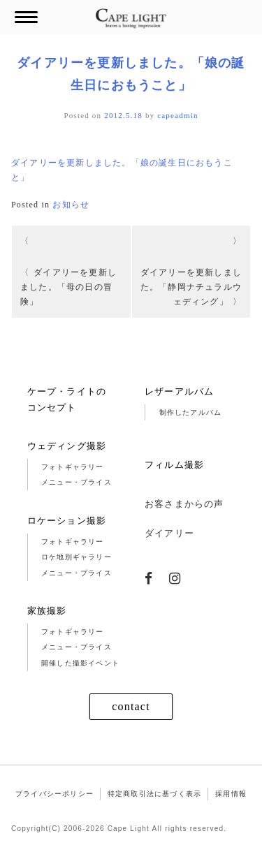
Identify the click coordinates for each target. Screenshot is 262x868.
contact (131, 706)
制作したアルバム (191, 412)
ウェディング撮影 (67, 446)
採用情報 (231, 794)
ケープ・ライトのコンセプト (67, 399)
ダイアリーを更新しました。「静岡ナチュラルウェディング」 (191, 287)
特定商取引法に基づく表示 (154, 794)
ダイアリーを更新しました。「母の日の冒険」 (68, 287)
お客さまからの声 (184, 504)
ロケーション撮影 (67, 521)
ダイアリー (169, 533)
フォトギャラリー (73, 467)
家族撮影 (47, 611)
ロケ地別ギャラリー (77, 557)
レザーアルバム (179, 391)
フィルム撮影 (174, 465)
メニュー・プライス (77, 482)
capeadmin (177, 115)
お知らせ (71, 205)
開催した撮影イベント (80, 663)
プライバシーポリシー (54, 794)
